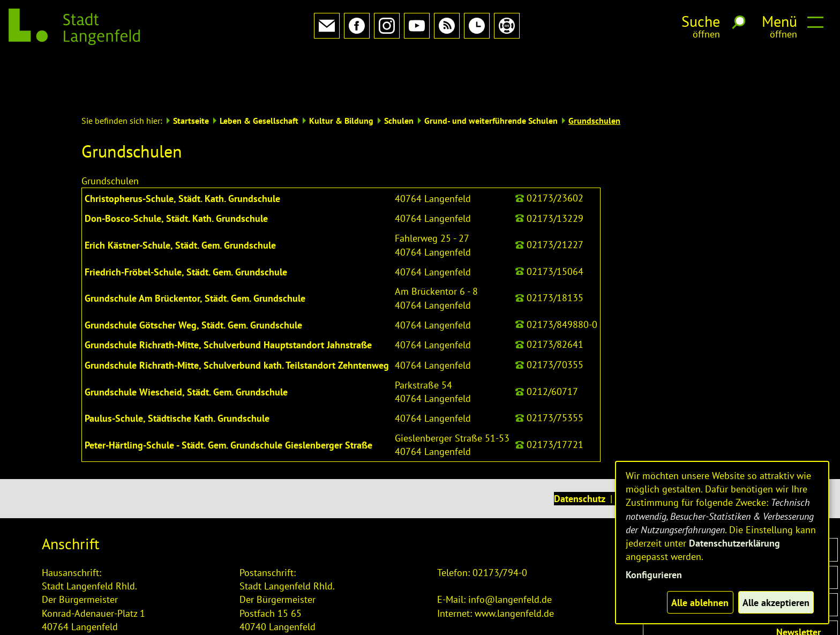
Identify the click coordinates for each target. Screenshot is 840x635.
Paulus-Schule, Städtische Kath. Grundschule (177, 370)
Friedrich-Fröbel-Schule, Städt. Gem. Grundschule (186, 224)
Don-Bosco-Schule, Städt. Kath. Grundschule (176, 170)
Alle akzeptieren (776, 603)
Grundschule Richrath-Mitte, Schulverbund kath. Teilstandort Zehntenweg (237, 317)
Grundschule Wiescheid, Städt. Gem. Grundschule (186, 344)
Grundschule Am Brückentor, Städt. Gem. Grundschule (195, 250)
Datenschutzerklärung (734, 543)
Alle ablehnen (700, 603)
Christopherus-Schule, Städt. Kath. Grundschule (182, 150)
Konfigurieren (654, 575)
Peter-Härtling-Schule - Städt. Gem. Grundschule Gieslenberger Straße (228, 397)
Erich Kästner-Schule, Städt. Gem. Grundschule (180, 197)
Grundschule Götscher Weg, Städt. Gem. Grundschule (193, 277)
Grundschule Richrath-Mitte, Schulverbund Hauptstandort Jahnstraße (228, 297)
